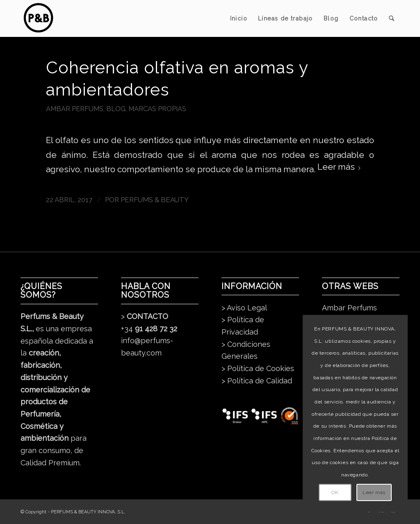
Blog (116, 109)
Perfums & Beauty (155, 200)
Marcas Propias (157, 109)
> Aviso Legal (244, 308)
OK (335, 492)
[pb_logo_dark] (38, 18)
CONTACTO (147, 316)
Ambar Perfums (75, 109)
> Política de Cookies (258, 368)
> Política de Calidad (257, 381)
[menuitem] (239, 18)
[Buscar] (391, 18)
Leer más (339, 167)
